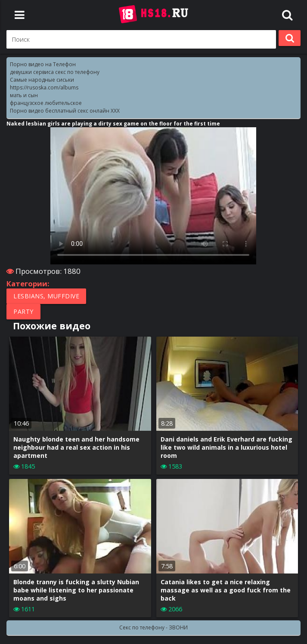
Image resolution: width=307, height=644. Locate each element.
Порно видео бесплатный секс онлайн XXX (65, 111)
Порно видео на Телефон (43, 64)
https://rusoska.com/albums (44, 87)
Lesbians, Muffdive (46, 296)
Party (23, 311)
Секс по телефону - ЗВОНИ (153, 627)
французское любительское (46, 103)
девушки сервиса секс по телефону (55, 72)
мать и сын (24, 95)
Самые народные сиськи (42, 80)
